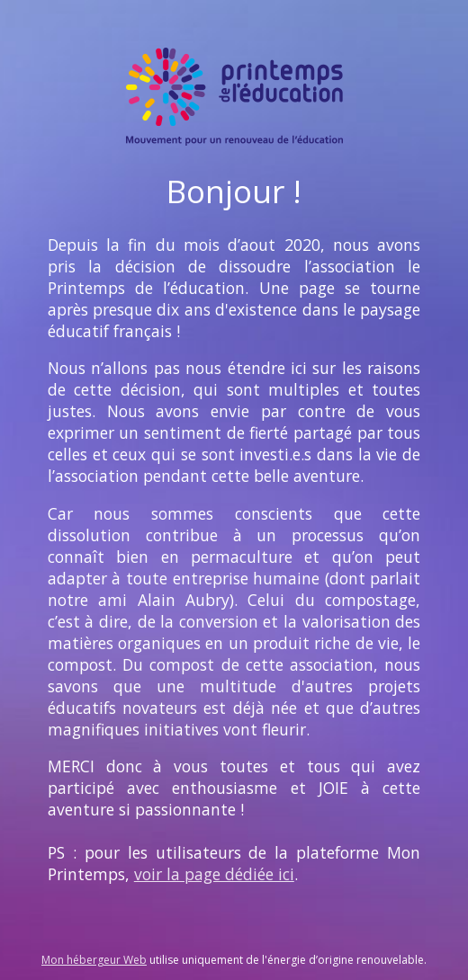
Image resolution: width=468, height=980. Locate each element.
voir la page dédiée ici (214, 874)
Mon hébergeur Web (94, 960)
